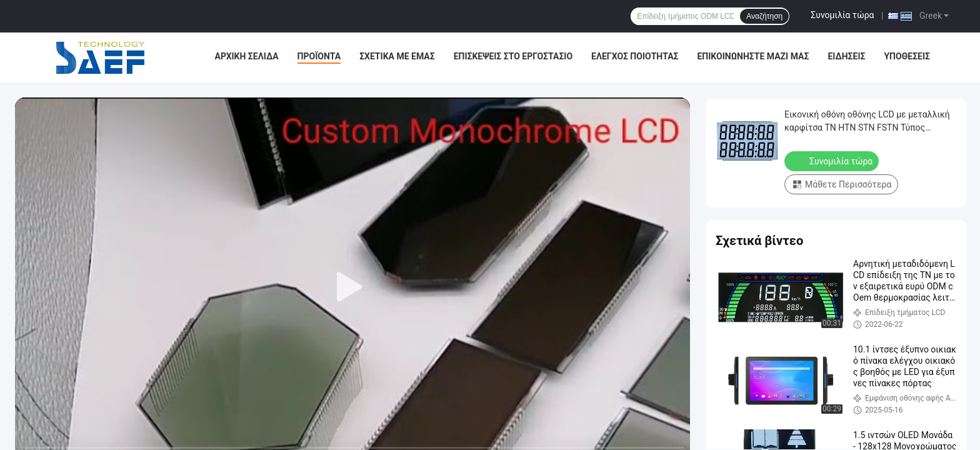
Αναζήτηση (764, 16)
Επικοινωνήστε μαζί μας (753, 56)
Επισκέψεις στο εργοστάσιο (513, 56)
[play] (352, 287)
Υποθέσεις (907, 56)
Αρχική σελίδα (247, 56)
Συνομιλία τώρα (842, 15)
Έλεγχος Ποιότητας (635, 56)
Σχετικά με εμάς (397, 56)
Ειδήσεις (846, 56)
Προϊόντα (319, 56)
